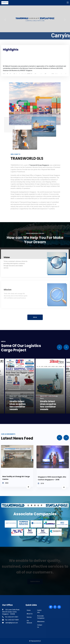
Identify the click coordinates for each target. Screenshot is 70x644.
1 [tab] (28, 415)
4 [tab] (36, 415)
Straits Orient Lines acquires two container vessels (18, 405)
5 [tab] (39, 415)
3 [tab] (34, 415)
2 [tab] (31, 415)
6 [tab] (42, 415)
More (35, 317)
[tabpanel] (50, 386)
